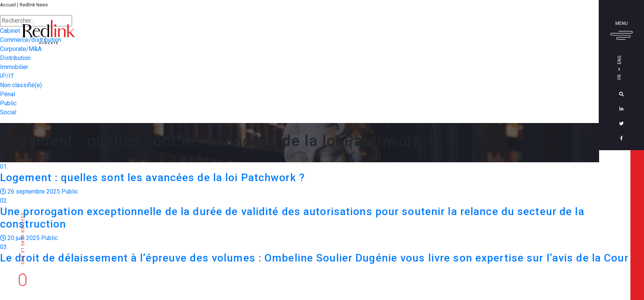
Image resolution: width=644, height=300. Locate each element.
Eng (622, 60)
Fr (622, 77)
